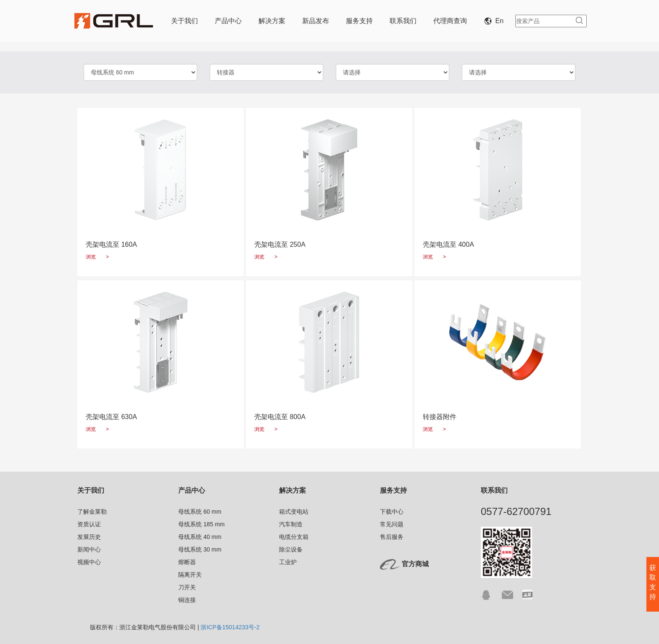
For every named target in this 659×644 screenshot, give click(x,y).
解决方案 (272, 21)
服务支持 (359, 21)
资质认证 (89, 524)
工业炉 (288, 562)
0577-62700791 (516, 511)
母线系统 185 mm (201, 524)
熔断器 (187, 562)
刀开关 (187, 587)
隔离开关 (190, 575)
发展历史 (89, 537)
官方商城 (415, 564)
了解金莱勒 (92, 512)
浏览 (97, 257)
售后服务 (392, 537)
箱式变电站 (294, 512)
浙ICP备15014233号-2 (230, 627)
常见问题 (392, 524)
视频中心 (89, 562)
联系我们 (403, 21)
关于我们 (185, 21)
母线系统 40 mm (200, 537)
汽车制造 (291, 524)
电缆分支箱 (294, 537)
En (496, 21)
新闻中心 (89, 549)
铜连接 (187, 600)
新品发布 (316, 21)
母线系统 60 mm (200, 512)
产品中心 (228, 21)
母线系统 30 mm (200, 549)
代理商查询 (450, 21)
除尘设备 (291, 549)
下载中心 (392, 512)
